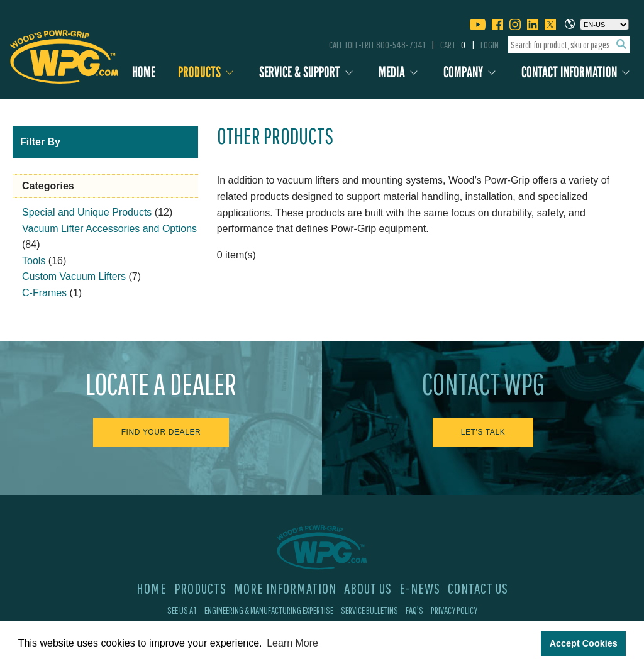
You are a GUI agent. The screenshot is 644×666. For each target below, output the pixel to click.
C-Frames (44, 293)
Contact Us (478, 588)
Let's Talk (483, 432)
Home (144, 72)
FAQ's (414, 610)
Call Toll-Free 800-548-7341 (377, 45)
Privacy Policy (454, 610)
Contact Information (569, 72)
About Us (368, 588)
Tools (34, 261)
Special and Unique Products (87, 212)
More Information (285, 588)
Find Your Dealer (161, 432)
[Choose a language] (604, 25)
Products (199, 72)
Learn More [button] (292, 643)
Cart (453, 45)
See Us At (182, 610)
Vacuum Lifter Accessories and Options (109, 229)
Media (392, 72)
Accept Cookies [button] (584, 643)
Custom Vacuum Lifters (74, 276)
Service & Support (300, 72)
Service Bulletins (369, 610)
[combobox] (569, 45)
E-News (420, 588)
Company (463, 72)
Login (490, 45)
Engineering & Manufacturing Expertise (269, 610)
